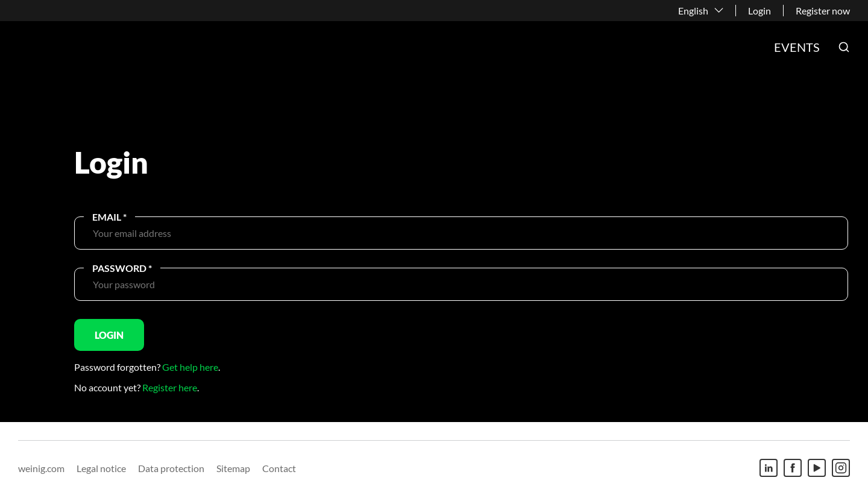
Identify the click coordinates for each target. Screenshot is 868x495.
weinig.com (41, 468)
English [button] (693, 11)
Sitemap (233, 468)
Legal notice (101, 468)
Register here (170, 387)
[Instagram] (841, 468)
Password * (122, 268)
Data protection (171, 468)
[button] (844, 47)
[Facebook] (793, 468)
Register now (823, 11)
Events (797, 47)
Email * (109, 217)
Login (759, 11)
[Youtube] (817, 468)
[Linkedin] (769, 468)
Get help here (190, 367)
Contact (279, 468)
